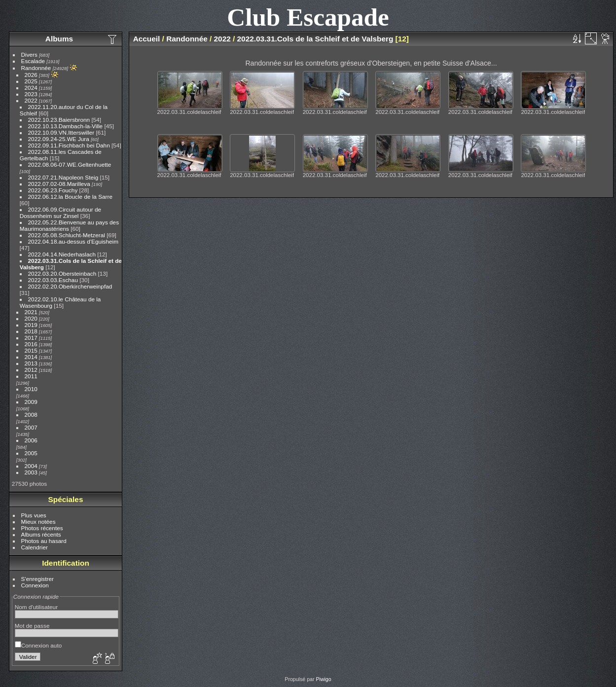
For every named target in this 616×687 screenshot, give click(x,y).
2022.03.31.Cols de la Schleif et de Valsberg (315, 39)
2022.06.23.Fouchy (53, 190)
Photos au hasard (44, 541)
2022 (31, 100)
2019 (31, 325)
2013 (31, 363)
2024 (31, 88)
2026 (31, 75)
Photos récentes (42, 528)
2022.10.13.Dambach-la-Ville (66, 126)
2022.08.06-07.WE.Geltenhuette (70, 164)
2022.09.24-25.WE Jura (59, 139)
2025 (31, 81)
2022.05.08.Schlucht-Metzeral (67, 235)
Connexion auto (38, 645)
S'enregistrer (37, 579)
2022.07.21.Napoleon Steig (63, 177)
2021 (31, 312)
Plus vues (34, 515)
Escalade (33, 61)
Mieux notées (38, 522)
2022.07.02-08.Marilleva (59, 184)
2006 (31, 440)
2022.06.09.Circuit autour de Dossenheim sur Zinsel (60, 213)
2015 (31, 350)
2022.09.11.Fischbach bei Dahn (69, 145)
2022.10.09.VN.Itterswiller (61, 132)
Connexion (35, 585)
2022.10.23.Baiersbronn (59, 120)
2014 (31, 357)
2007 (31, 427)
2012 (31, 370)
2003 (31, 472)
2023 (31, 94)
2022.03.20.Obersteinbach (62, 273)
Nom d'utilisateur (36, 607)
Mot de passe (32, 626)
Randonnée (36, 68)
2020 (31, 318)
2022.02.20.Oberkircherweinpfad (70, 286)
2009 (31, 402)
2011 (31, 376)
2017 (31, 338)
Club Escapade (308, 17)
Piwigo (323, 679)
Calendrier (35, 547)
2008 (31, 415)
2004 (31, 466)
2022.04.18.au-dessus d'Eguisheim (73, 241)
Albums (59, 39)
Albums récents (41, 534)
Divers (29, 54)
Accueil (147, 39)
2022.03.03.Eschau (53, 280)
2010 (31, 389)
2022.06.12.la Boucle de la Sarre (70, 197)
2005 (31, 453)
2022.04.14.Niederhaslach (62, 254)
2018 (31, 331)
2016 (31, 344)
